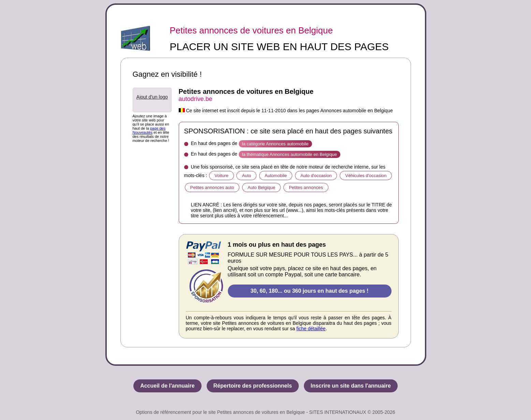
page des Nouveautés (149, 130)
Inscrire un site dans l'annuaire (351, 386)
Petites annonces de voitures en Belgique (251, 30)
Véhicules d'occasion (366, 176)
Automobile (276, 176)
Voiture (221, 176)
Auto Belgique (261, 187)
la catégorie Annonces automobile (275, 144)
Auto (246, 176)
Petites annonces (306, 187)
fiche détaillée (311, 329)
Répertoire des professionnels (253, 386)
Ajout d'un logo (152, 97)
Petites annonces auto (212, 187)
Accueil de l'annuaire (167, 386)
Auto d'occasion (316, 176)
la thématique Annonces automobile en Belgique (290, 154)
